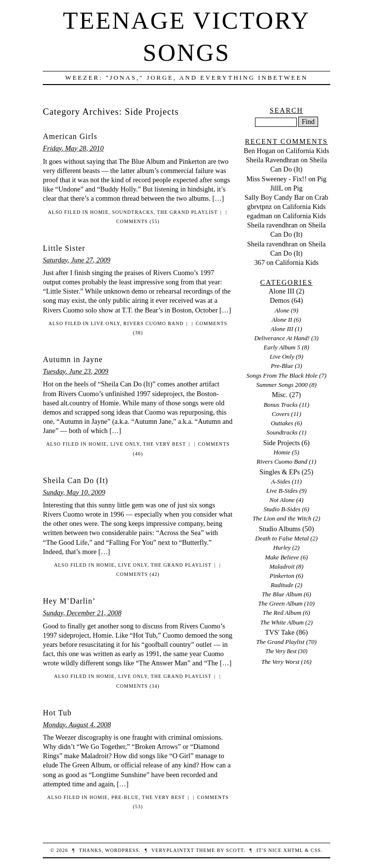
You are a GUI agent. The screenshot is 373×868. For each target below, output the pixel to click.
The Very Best (164, 444)
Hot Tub (57, 713)
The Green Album (280, 603)
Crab (322, 197)
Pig (322, 179)
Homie (100, 212)
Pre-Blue (125, 797)
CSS (316, 850)
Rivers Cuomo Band (153, 323)
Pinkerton (282, 576)
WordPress (122, 850)
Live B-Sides (282, 491)
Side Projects (282, 443)
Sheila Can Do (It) (76, 480)
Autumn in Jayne (73, 359)
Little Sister (64, 248)
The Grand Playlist (187, 212)
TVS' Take (280, 632)
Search (286, 110)
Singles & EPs (280, 472)
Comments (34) (138, 686)
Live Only (105, 323)
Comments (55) (138, 221)
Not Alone (282, 500)
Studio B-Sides (282, 509)
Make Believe (282, 557)
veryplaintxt (173, 850)
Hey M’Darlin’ (69, 601)
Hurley (282, 547)
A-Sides (281, 481)
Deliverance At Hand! (282, 338)
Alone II (282, 320)
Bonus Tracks (281, 405)
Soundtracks (133, 212)
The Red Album (282, 613)
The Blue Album (282, 594)
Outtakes (282, 423)
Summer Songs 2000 (282, 385)
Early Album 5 (282, 347)
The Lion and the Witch (282, 518)
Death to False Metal (282, 538)
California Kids (307, 151)
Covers (280, 414)
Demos (280, 300)
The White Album (282, 622)
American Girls (70, 136)
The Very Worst (280, 662)
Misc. (280, 395)
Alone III (281, 291)
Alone (282, 310)
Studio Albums (280, 529)
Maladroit (282, 566)
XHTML (293, 850)
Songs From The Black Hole (282, 375)
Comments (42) (138, 574)
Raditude (282, 585)
